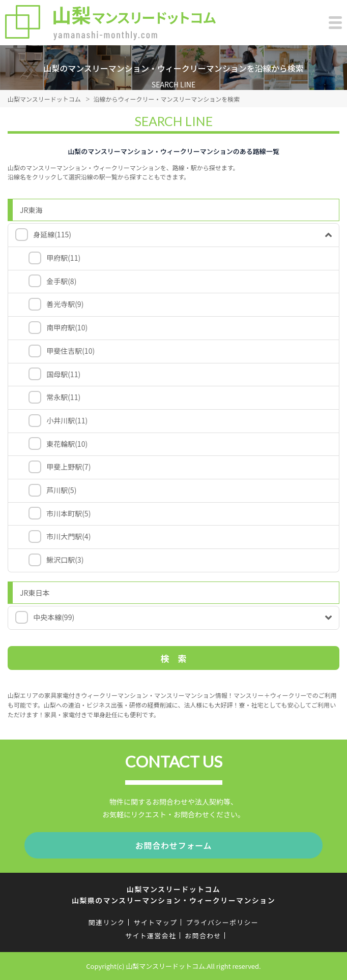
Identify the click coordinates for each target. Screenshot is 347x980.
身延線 (52, 234)
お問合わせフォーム (174, 845)
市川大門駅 (68, 536)
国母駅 (63, 374)
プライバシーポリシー (222, 922)
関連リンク (107, 922)
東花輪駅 (67, 444)
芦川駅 (61, 490)
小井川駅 (67, 420)
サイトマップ (155, 922)
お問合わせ (203, 936)
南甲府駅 (67, 327)
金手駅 (61, 281)
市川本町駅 (68, 513)
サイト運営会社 (151, 936)
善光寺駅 (65, 304)
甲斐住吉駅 (70, 351)
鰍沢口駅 (65, 560)
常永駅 (63, 397)
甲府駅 (63, 258)
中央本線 (54, 617)
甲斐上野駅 (68, 467)
